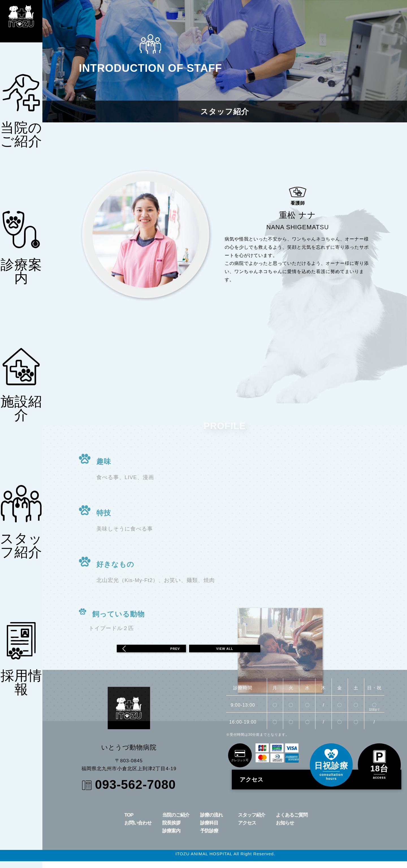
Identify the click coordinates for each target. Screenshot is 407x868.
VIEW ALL (225, 652)
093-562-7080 (135, 791)
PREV (147, 652)
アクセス (264, 786)
